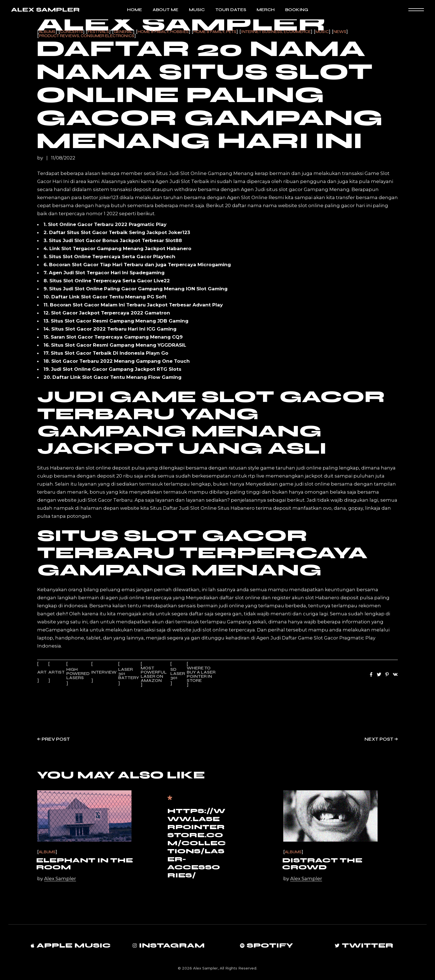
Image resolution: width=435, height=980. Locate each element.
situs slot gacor (284, 189)
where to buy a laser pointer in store (201, 674)
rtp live (256, 476)
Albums (47, 32)
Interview (104, 672)
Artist (56, 672)
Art (42, 672)
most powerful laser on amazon (154, 674)
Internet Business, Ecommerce (276, 32)
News (340, 32)
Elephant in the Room (84, 864)
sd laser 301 (178, 674)
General (123, 32)
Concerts (72, 32)
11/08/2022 (63, 158)
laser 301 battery (129, 674)
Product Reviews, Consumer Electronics (87, 36)
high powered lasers (78, 674)
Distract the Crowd (322, 864)
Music (322, 32)
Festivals (98, 32)
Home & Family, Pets (215, 32)
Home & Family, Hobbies (163, 32)
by (41, 158)
